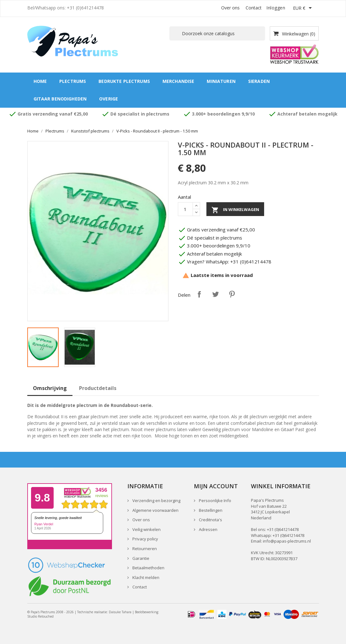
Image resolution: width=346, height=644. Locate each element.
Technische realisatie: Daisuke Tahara (104, 612)
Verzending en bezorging (156, 501)
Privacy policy (145, 539)
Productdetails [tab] (98, 388)
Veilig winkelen (146, 529)
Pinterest (232, 294)
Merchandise (178, 81)
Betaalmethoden (148, 568)
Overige (109, 99)
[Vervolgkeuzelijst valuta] (303, 8)
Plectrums (73, 81)
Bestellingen (210, 510)
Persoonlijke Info (215, 501)
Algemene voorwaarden (155, 510)
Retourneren (144, 549)
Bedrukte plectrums (124, 81)
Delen (199, 294)
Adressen (208, 529)
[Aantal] (185, 209)
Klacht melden (145, 577)
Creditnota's (210, 520)
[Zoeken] (217, 33)
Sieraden (259, 81)
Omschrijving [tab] (50, 388)
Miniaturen (221, 81)
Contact (254, 8)
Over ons (230, 8)
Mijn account (216, 486)
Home (40, 81)
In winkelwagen (235, 210)
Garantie (140, 558)
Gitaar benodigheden (60, 99)
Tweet (216, 294)
